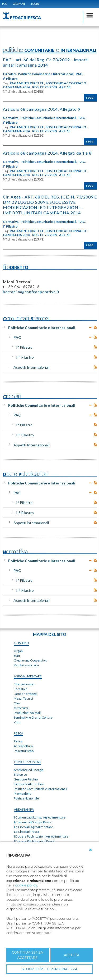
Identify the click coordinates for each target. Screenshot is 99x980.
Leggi (90, 98)
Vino (17, 722)
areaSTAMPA (24, 809)
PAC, (79, 74)
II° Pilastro (25, 357)
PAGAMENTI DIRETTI (26, 83)
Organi (19, 651)
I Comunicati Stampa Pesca (33, 822)
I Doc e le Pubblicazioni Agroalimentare (41, 836)
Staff (17, 656)
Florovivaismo (24, 684)
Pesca (18, 741)
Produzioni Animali (27, 713)
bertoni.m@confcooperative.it (31, 292)
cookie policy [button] (26, 885)
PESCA (18, 733)
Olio (17, 703)
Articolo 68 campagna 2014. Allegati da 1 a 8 (47, 153)
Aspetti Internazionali (31, 367)
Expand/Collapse (90, 327)
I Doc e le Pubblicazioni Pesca (34, 841)
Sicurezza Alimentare (29, 784)
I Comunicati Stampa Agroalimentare (40, 817)
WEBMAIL (19, 4)
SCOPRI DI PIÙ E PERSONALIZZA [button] (49, 969)
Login (35, 4)
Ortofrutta (21, 708)
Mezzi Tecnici (23, 698)
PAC (17, 337)
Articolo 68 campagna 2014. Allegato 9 (42, 109)
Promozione (23, 794)
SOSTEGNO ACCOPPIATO (66, 83)
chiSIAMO (21, 643)
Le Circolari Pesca (27, 832)
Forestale (21, 689)
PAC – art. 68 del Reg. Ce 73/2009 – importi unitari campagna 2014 (46, 62)
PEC (4, 4)
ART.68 (65, 87)
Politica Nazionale (26, 798)
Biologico (20, 775)
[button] (91, 850)
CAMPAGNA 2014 (16, 87)
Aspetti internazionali (31, 523)
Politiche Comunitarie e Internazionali (42, 328)
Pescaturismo (24, 751)
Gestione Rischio (26, 779)
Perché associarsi (26, 665)
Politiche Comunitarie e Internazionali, (46, 74)
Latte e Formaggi (25, 694)
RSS (95, 327)
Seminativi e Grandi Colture (33, 717)
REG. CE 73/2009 (45, 87)
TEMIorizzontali (27, 762)
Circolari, (10, 74)
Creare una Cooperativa (30, 660)
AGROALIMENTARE (28, 676)
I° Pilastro (10, 79)
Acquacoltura (23, 746)
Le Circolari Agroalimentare (34, 827)
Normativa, (11, 118)
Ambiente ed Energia (29, 770)
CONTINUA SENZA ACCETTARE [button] (27, 955)
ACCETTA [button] (72, 955)
